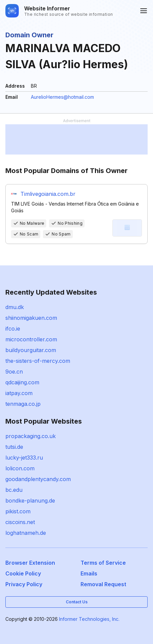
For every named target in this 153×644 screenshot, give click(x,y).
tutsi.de (14, 447)
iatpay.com (19, 393)
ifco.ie (13, 329)
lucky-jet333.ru (24, 458)
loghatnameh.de (26, 533)
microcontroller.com (31, 339)
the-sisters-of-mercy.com (38, 361)
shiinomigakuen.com (31, 318)
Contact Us (77, 602)
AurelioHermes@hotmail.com (62, 97)
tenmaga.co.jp (23, 404)
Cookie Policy (23, 573)
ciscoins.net (20, 522)
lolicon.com (20, 468)
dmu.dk (15, 307)
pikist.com (18, 511)
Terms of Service (103, 563)
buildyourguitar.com (31, 350)
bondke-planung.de (30, 501)
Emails (89, 573)
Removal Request (103, 584)
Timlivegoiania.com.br (48, 194)
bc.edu (14, 490)
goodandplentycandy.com (38, 479)
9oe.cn (14, 372)
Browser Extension (30, 563)
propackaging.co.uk (31, 436)
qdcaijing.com (22, 382)
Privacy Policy (24, 584)
